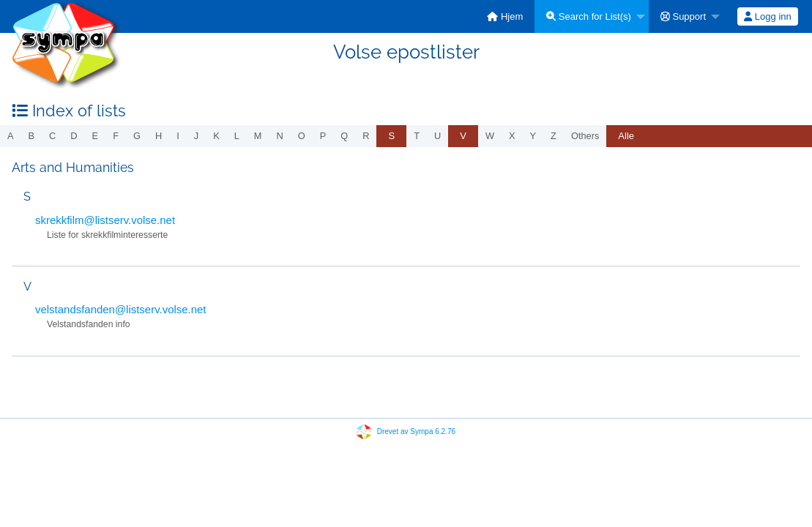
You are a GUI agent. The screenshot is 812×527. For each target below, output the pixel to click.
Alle (626, 136)
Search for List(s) (589, 16)
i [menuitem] (178, 136)
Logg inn (768, 16)
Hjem (505, 16)
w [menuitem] (490, 136)
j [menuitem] (196, 136)
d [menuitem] (74, 136)
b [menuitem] (32, 136)
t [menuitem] (417, 136)
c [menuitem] (52, 136)
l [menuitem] (237, 136)
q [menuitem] (344, 136)
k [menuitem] (216, 136)
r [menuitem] (366, 136)
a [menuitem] (11, 136)
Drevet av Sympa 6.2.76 (416, 431)
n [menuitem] (280, 136)
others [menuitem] (585, 136)
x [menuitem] (512, 136)
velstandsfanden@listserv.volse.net (121, 309)
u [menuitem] (437, 136)
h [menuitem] (159, 136)
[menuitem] (505, 16)
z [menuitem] (554, 136)
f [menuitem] (116, 136)
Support (683, 16)
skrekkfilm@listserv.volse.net (105, 220)
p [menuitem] (323, 136)
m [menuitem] (258, 136)
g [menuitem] (137, 136)
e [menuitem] (96, 136)
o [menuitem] (302, 136)
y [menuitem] (533, 136)
